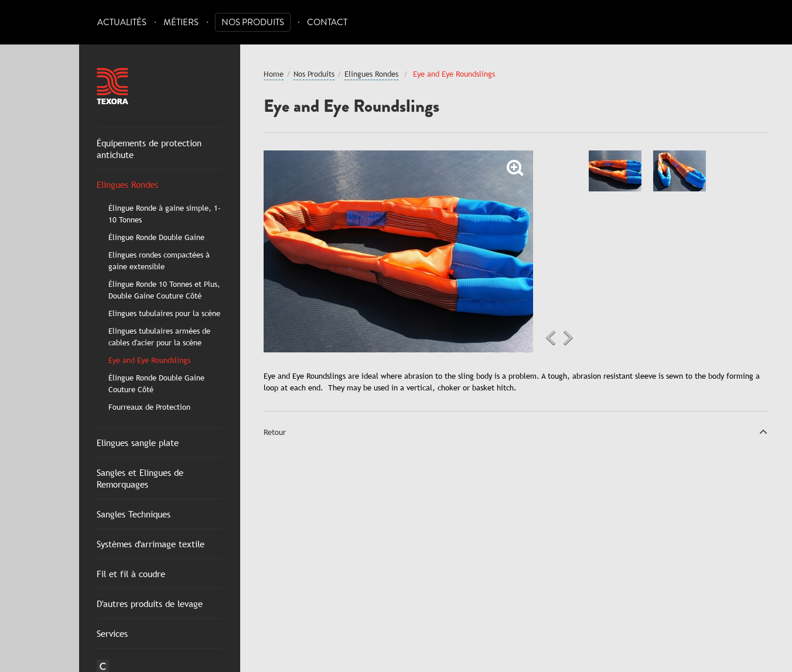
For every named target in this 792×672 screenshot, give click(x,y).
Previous (551, 338)
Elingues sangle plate (138, 443)
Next (568, 338)
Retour (275, 432)
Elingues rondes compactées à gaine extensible (159, 260)
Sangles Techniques (134, 514)
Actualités (122, 23)
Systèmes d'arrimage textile (151, 544)
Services (112, 633)
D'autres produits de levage (150, 604)
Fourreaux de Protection (149, 407)
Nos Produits (253, 23)
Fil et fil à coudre (131, 574)
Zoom (516, 168)
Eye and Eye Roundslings (149, 360)
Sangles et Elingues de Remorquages (140, 478)
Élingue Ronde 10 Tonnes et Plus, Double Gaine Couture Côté (164, 290)
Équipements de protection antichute (149, 149)
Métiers (181, 23)
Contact (327, 23)
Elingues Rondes (127, 184)
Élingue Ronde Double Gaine (156, 237)
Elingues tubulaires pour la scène (164, 313)
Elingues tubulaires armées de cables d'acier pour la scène (159, 337)
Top (763, 431)
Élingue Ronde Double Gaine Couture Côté (156, 383)
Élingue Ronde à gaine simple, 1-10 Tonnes (165, 214)
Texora (112, 86)
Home (274, 74)
